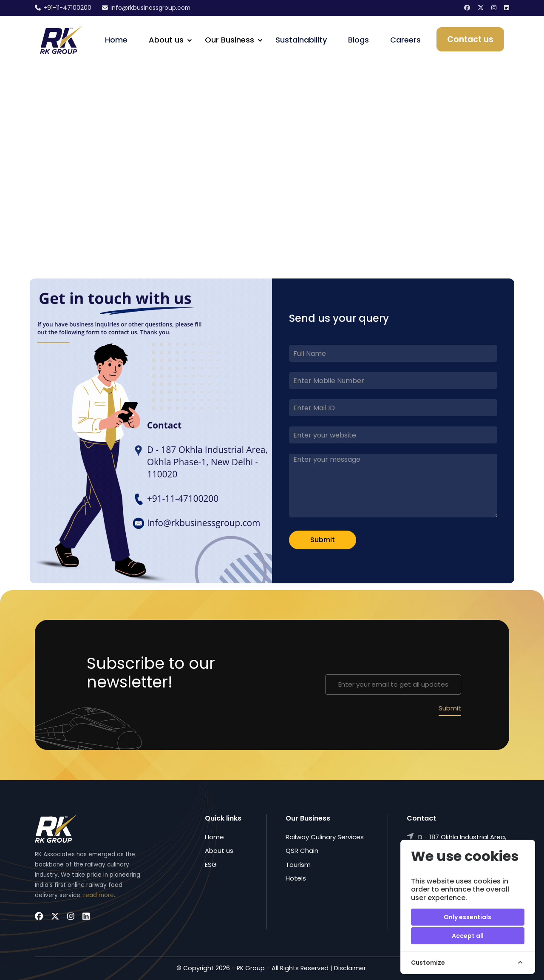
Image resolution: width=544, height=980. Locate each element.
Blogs (358, 40)
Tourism (298, 865)
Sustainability (301, 40)
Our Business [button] (229, 40)
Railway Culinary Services (325, 837)
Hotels (296, 878)
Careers (405, 40)
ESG (211, 865)
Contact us (470, 39)
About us (219, 851)
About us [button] (166, 40)
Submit (323, 540)
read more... (101, 895)
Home (116, 40)
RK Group (251, 969)
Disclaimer (350, 969)
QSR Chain (302, 851)
